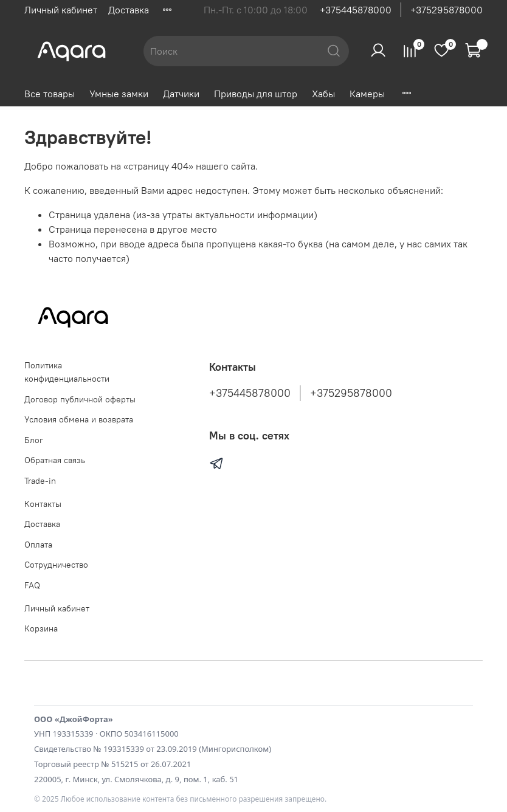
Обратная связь (55, 460)
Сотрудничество (56, 565)
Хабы (323, 94)
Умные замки (119, 94)
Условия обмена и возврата (79, 419)
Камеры (367, 94)
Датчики (181, 94)
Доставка (129, 10)
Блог (34, 440)
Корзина (41, 628)
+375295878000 (447, 10)
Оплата (38, 545)
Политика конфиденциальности (67, 372)
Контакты (43, 504)
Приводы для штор (256, 94)
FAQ (32, 585)
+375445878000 (356, 10)
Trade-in (40, 481)
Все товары (50, 94)
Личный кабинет (61, 10)
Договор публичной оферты (80, 399)
